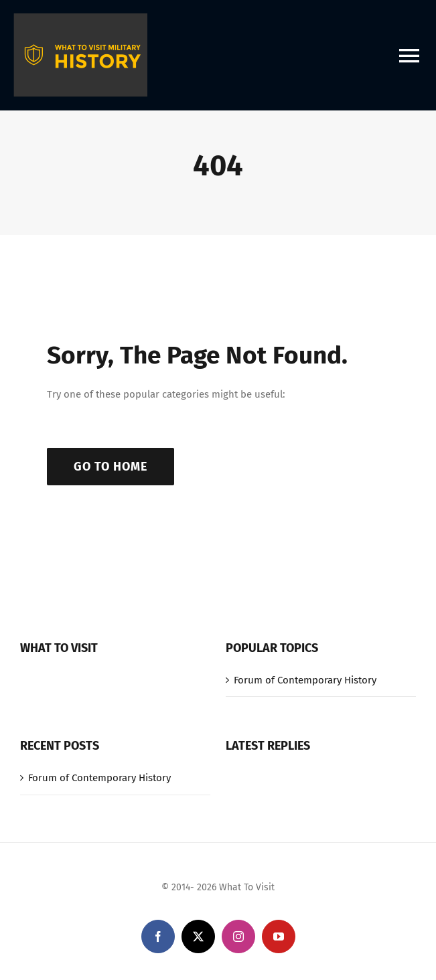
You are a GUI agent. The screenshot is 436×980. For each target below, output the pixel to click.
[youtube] (279, 936)
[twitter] (198, 936)
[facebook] (158, 936)
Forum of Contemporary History (305, 680)
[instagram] (238, 936)
